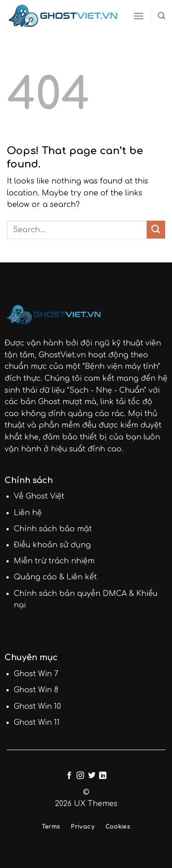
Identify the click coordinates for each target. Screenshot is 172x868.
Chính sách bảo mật (53, 529)
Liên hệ (28, 513)
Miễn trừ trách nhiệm (54, 561)
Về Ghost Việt (39, 496)
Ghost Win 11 (37, 723)
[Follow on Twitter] (92, 776)
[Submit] (156, 230)
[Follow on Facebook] (69, 776)
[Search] (161, 16)
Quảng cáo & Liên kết (55, 577)
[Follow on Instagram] (80, 776)
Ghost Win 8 (36, 690)
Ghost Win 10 (37, 707)
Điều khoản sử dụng (52, 545)
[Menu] (139, 16)
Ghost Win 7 (36, 674)
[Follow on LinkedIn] (103, 776)
